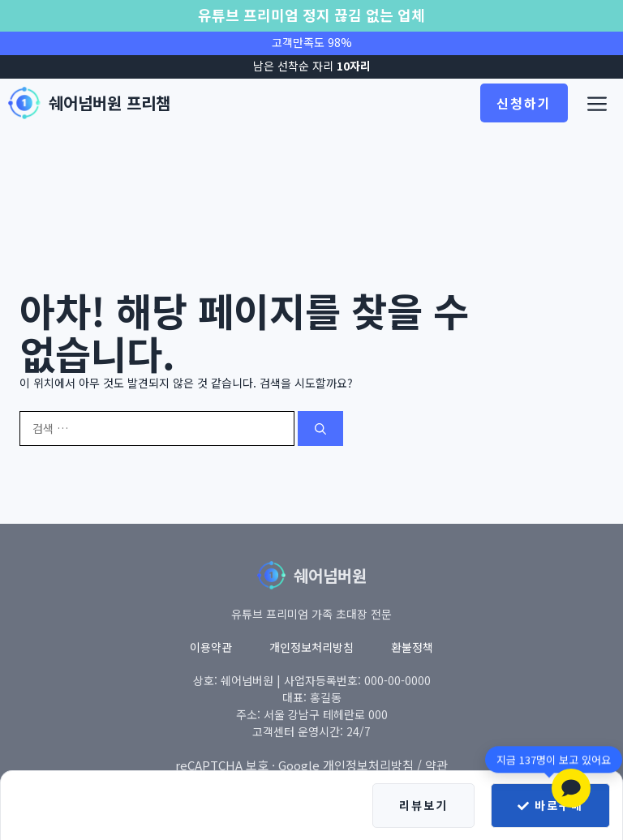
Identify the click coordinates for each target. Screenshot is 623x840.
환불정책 (412, 647)
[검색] (320, 429)
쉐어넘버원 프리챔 (110, 103)
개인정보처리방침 (311, 647)
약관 (436, 765)
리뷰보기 (423, 805)
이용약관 (211, 647)
